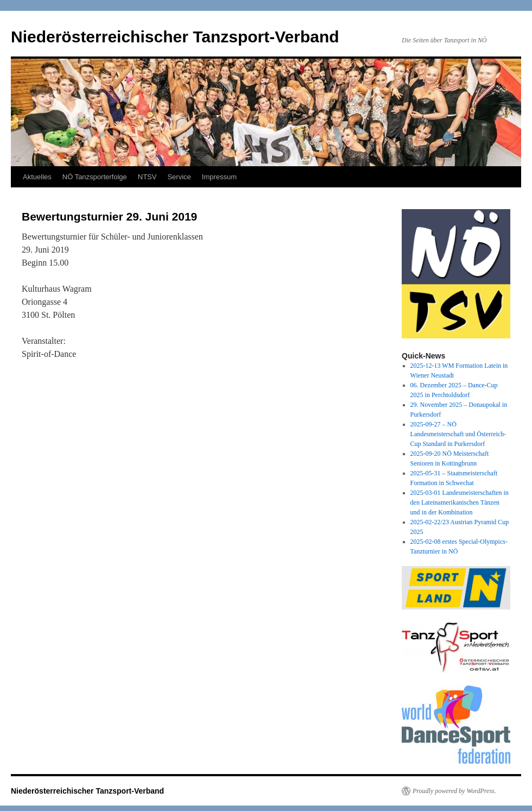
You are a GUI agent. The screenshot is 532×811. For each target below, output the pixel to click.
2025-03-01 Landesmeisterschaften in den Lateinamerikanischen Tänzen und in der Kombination (460, 502)
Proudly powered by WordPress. (454, 791)
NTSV (147, 177)
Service (179, 177)
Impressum (219, 177)
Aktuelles (37, 177)
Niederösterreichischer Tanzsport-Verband (175, 37)
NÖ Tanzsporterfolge (95, 177)
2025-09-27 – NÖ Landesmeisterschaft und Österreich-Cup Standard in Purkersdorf (458, 434)
